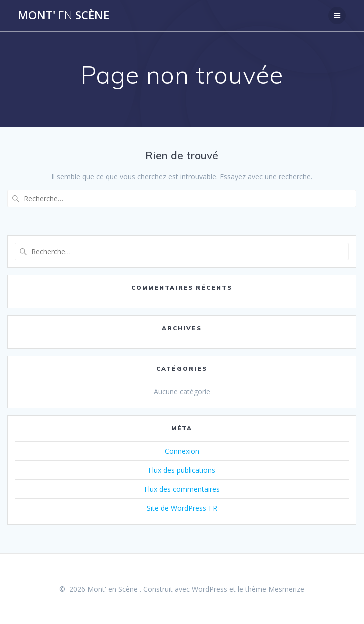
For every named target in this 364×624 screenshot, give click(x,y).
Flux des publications (182, 470)
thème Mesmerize (275, 589)
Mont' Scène (64, 15)
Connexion (182, 451)
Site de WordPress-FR (182, 508)
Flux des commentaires (182, 489)
